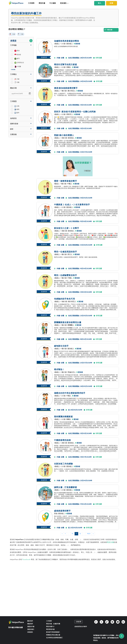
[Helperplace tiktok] (107, 622)
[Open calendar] (30, 94)
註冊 (112, 3)
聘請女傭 (110, 542)
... (69, 534)
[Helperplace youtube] (118, 622)
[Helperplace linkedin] (123, 622)
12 (80, 534)
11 (76, 534)
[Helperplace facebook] (96, 622)
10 (73, 534)
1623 (89, 534)
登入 (100, 3)
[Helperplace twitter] (101, 622)
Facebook (26, 560)
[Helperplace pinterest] (112, 622)
